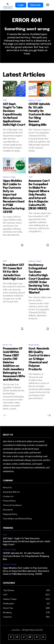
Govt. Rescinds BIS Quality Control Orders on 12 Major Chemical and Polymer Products (39, 359)
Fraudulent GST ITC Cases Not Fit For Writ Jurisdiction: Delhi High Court (14, 272)
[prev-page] (5, 415)
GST (5, 100)
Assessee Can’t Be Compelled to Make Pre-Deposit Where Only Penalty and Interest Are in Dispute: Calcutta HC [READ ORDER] (39, 195)
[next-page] (49, 415)
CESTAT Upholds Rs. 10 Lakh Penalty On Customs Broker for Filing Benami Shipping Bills (40, 115)
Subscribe (35, 5)
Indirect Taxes (35, 100)
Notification (34, 345)
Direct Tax (8, 345)
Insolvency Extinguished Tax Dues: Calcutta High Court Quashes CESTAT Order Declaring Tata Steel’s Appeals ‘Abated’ (39, 279)
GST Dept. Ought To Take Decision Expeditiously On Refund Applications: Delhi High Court (14, 115)
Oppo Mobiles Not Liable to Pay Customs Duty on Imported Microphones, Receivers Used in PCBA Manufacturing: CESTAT (26, 571)
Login (21, 5)
